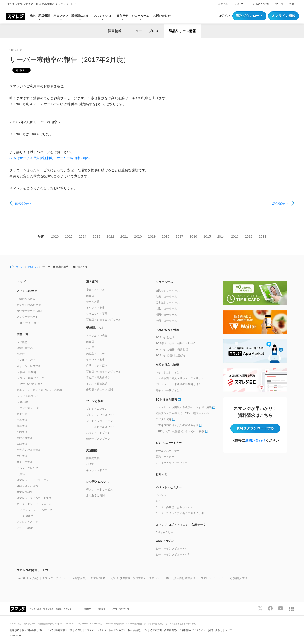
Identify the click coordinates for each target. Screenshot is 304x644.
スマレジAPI (24, 492)
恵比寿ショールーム (168, 290)
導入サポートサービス (100, 489)
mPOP (90, 464)
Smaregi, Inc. (17, 636)
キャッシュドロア (97, 470)
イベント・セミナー (169, 487)
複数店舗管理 (25, 438)
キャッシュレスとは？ (169, 372)
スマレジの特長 (27, 291)
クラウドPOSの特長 (29, 305)
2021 (124, 236)
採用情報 (102, 609)
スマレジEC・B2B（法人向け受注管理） (174, 578)
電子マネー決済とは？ (169, 390)
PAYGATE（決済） (28, 578)
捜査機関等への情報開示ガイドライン (185, 630)
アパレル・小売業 (97, 336)
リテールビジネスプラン (101, 427)
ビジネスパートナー (169, 443)
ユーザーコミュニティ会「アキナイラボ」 (181, 513)
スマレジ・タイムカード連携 (34, 498)
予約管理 (22, 432)
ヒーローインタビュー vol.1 (172, 548)
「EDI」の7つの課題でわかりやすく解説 (180, 431)
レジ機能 (22, 342)
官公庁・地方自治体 (98, 378)
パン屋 (90, 348)
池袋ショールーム (166, 296)
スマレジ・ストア (27, 522)
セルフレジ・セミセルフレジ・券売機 (39, 390)
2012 (249, 236)
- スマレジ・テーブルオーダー (37, 510)
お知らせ (223, 4)
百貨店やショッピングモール (104, 372)
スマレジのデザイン (121, 609)
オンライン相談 (284, 16)
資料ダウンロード (249, 16)
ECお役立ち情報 (166, 400)
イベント (161, 495)
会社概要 (87, 609)
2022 (110, 236)
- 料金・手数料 (27, 372)
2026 (55, 236)
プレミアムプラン (97, 409)
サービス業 (93, 302)
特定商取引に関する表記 (69, 630)
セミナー (161, 501)
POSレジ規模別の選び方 (171, 355)
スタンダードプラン (98, 433)
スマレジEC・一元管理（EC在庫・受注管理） (118, 578)
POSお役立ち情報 (167, 330)
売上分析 (22, 414)
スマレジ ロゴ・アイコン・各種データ (181, 525)
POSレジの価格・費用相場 (172, 349)
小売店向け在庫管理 (29, 450)
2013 (235, 236)
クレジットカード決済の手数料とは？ (178, 384)
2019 (152, 236)
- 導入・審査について (31, 378)
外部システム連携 (27, 486)
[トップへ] (15, 16)
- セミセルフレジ (28, 396)
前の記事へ (23, 203)
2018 (166, 236)
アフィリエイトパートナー (172, 462)
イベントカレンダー (29, 468)
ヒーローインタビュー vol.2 (172, 554)
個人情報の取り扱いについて (38, 630)
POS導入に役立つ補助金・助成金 (176, 343)
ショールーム (141, 16)
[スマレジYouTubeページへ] (280, 608)
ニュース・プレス (145, 31)
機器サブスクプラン (98, 439)
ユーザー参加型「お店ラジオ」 (174, 507)
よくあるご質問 (259, 4)
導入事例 (92, 282)
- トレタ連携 (26, 516)
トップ (21, 282)
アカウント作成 (285, 4)
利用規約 (15, 630)
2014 (221, 236)
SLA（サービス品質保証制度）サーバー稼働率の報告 (50, 158)
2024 (83, 236)
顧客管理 (22, 426)
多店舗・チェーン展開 (100, 389)
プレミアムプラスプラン (101, 415)
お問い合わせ (162, 16)
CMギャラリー (164, 532)
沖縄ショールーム (166, 320)
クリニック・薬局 (97, 314)
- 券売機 (23, 402)
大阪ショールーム (166, 308)
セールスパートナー (168, 451)
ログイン (224, 16)
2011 (262, 236)
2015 (207, 236)
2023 (96, 236)
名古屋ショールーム (168, 302)
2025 (69, 236)
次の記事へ (281, 203)
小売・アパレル (96, 290)
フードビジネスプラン (100, 421)
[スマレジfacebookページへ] (270, 608)
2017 (180, 236)
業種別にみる (95, 328)
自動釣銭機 (93, 458)
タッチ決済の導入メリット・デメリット (180, 378)
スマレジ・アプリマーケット (34, 480)
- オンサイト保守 (28, 323)
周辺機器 (92, 450)
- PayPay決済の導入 (31, 384)
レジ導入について (98, 482)
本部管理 (22, 444)
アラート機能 (25, 528)
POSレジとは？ (165, 337)
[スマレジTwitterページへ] (260, 608)
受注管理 (22, 456)
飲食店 (90, 296)
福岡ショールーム (166, 315)
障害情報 (115, 31)
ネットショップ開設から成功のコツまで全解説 (184, 407)
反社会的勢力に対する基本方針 (145, 630)
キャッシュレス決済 (29, 366)
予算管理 (22, 420)
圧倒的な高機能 (26, 299)
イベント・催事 (96, 308)
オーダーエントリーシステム (34, 504)
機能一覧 (22, 334)
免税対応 (22, 354)
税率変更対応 (25, 348)
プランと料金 (95, 401)
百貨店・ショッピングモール (104, 320)
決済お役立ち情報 (167, 365)
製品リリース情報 (182, 31)
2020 (138, 236)
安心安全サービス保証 (30, 311)
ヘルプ (239, 4)
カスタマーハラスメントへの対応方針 (105, 630)
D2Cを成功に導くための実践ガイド (177, 425)
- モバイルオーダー (30, 408)
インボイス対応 (26, 360)
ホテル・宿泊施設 (97, 383)
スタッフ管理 (25, 462)
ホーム (19, 267)
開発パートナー (165, 457)
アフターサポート (27, 317)
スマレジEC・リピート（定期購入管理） (226, 578)
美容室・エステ (96, 354)
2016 (193, 236)
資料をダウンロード (255, 428)
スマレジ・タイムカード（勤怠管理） (65, 578)
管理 (21, 474)
